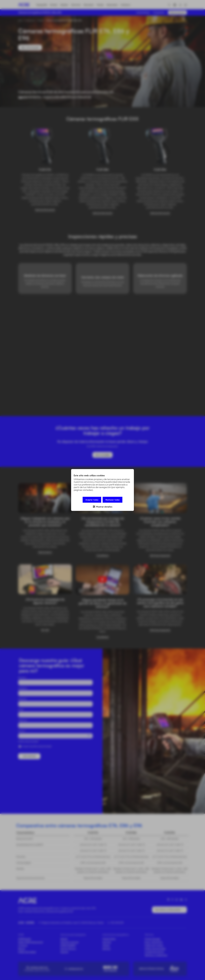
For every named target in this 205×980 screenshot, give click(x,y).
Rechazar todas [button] (113, 500)
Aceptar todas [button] (92, 500)
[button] (102, 507)
